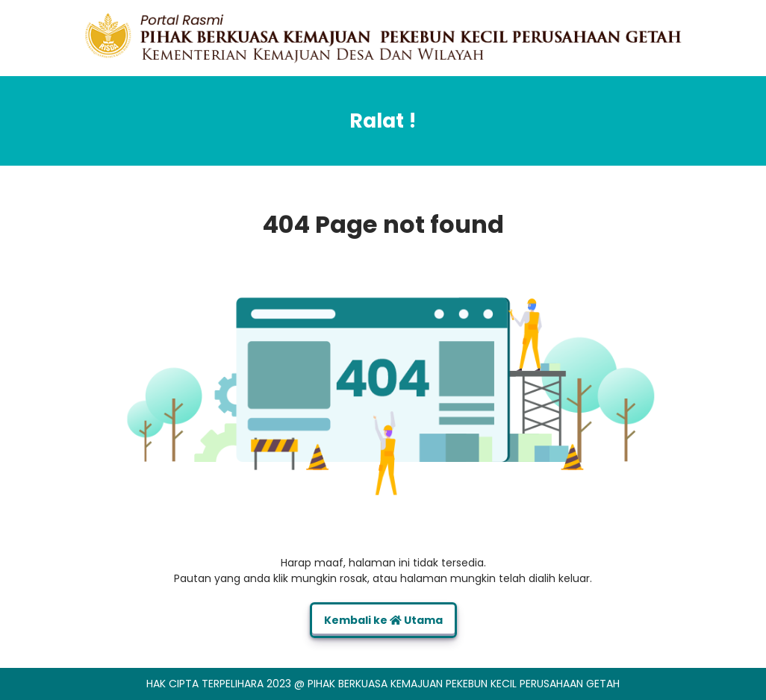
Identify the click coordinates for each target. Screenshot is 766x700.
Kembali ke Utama (383, 620)
